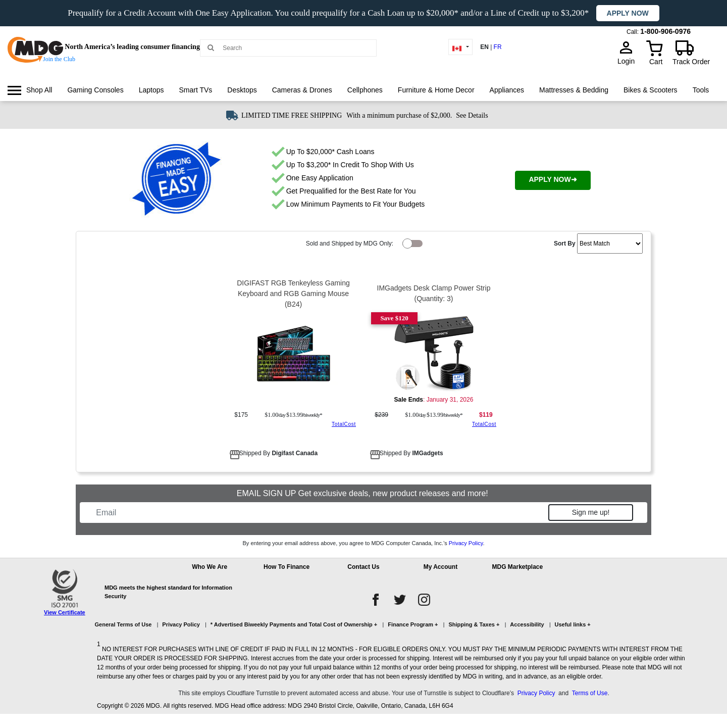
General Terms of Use (123, 624)
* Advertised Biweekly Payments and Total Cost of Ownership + (294, 624)
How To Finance (287, 567)
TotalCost (344, 424)
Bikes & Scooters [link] (651, 90)
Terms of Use (590, 693)
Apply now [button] (628, 13)
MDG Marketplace (517, 567)
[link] (30, 90)
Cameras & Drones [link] (302, 90)
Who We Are (210, 567)
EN (484, 47)
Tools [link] (701, 90)
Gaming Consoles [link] (95, 90)
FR (498, 47)
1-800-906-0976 (665, 31)
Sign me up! (591, 512)
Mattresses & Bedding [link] (574, 90)
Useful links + (573, 624)
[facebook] (376, 600)
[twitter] (400, 600)
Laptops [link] (151, 90)
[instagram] (424, 600)
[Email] (319, 513)
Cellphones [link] (365, 90)
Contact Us (363, 567)
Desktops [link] (242, 90)
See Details (472, 115)
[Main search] (211, 47)
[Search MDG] (292, 48)
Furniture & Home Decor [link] (436, 90)
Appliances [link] (507, 90)
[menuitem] (30, 90)
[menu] (363, 100)
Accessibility (527, 624)
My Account (441, 567)
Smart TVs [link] (195, 90)
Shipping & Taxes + (474, 624)
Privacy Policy (466, 543)
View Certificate (65, 612)
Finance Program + (413, 624)
